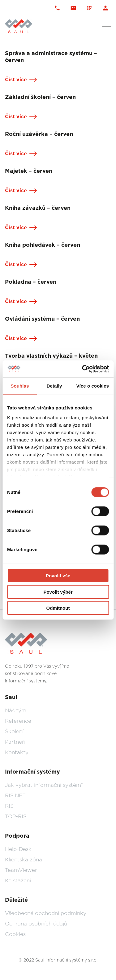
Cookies (15, 934)
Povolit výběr (58, 592)
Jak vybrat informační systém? (44, 785)
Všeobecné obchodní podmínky (46, 913)
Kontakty (17, 752)
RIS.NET (15, 796)
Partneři (15, 742)
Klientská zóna (24, 860)
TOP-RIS (16, 817)
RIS (9, 806)
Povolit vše (58, 576)
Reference (18, 721)
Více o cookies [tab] (92, 386)
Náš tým (16, 711)
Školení (14, 732)
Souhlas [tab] (20, 386)
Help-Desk (18, 849)
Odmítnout (58, 608)
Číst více (16, 80)
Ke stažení (18, 881)
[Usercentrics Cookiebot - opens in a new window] (83, 369)
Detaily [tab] (54, 386)
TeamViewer (21, 870)
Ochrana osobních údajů (36, 924)
